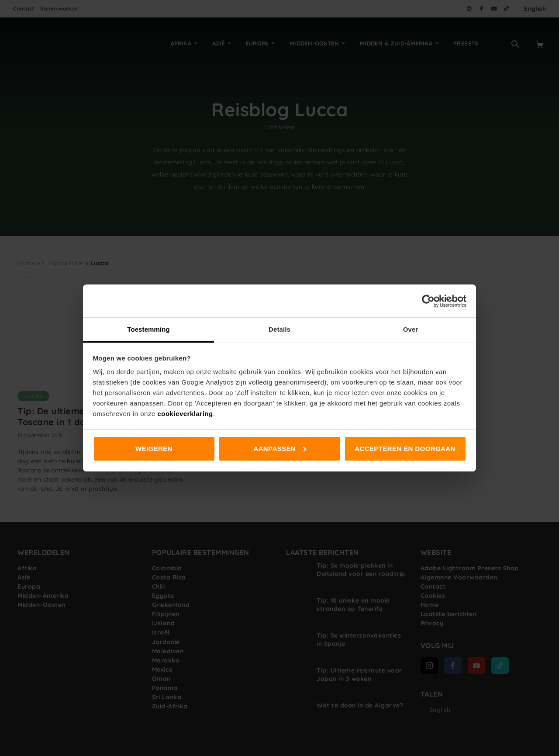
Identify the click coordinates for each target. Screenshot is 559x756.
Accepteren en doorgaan (405, 449)
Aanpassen (280, 449)
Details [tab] (279, 329)
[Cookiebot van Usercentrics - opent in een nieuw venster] (428, 301)
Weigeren (154, 449)
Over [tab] (411, 329)
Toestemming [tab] (148, 329)
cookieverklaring (185, 414)
